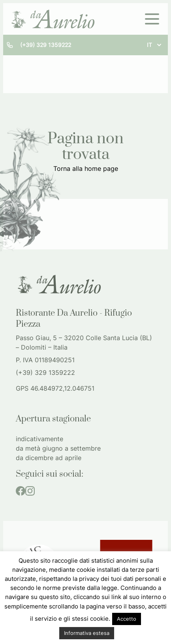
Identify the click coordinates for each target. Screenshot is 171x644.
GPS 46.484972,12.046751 (55, 388)
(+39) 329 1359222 (46, 45)
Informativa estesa (87, 633)
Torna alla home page (86, 168)
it (155, 45)
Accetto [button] (127, 619)
